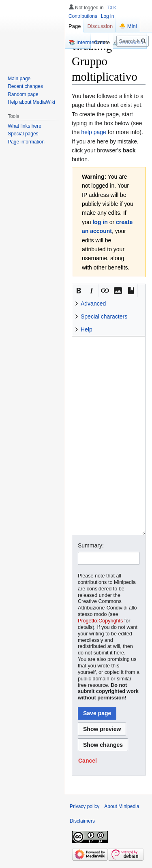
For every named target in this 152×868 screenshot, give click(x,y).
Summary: (91, 545)
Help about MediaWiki (31, 102)
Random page (23, 94)
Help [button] (87, 329)
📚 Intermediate (87, 42)
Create (102, 42)
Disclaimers (82, 821)
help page (94, 132)
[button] (79, 291)
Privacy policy (85, 806)
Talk (112, 8)
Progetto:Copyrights (100, 621)
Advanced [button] (93, 304)
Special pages (23, 134)
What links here (25, 126)
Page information (26, 142)
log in (100, 222)
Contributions (83, 16)
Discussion (100, 26)
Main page (19, 79)
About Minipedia (122, 806)
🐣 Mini (128, 26)
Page (75, 26)
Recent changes (25, 86)
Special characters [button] (104, 316)
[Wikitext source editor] (109, 436)
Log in (108, 16)
